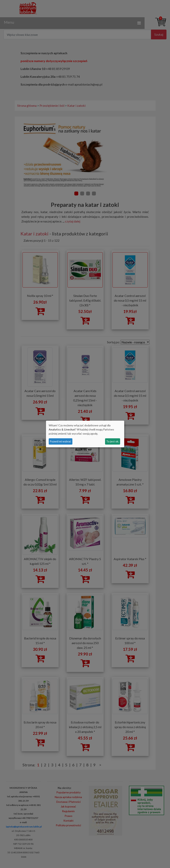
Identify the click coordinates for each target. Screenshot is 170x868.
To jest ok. (113, 441)
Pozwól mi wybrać (60, 441)
